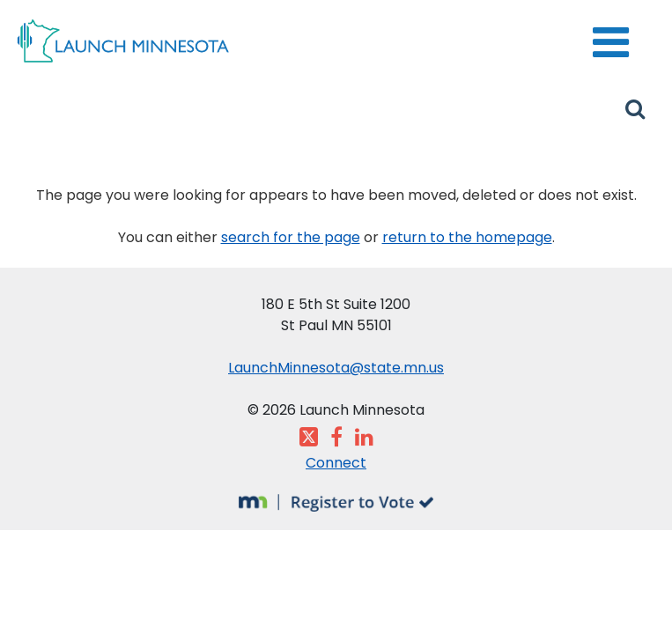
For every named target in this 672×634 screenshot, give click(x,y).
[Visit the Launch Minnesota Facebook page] (336, 440)
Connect (336, 463)
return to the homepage (467, 237)
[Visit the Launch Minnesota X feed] (309, 440)
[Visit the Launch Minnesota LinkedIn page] (364, 440)
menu (602, 31)
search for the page (291, 237)
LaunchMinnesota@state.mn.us (336, 368)
